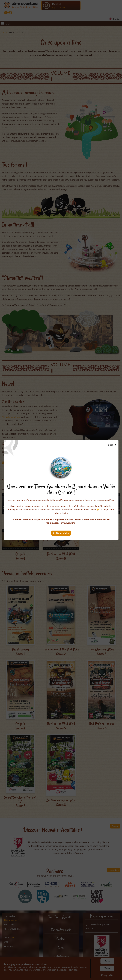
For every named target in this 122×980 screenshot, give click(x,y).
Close (113, 445)
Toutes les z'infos (61, 533)
